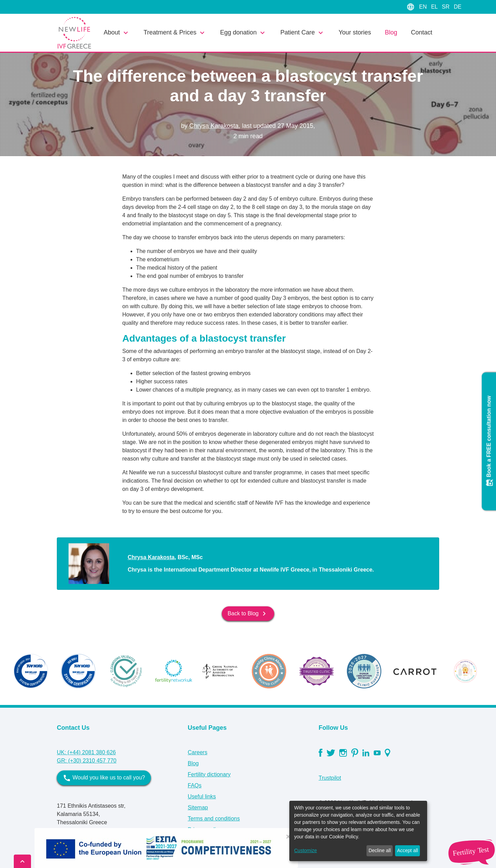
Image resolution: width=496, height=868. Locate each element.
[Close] (288, 837)
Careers (198, 752)
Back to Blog (248, 614)
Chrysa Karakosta (214, 126)
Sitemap (198, 808)
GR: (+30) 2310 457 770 (87, 761)
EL (435, 7)
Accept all (408, 850)
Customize (306, 850)
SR (447, 7)
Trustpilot (330, 778)
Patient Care (303, 33)
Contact (422, 32)
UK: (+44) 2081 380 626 (86, 752)
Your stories (355, 32)
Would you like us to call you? (104, 778)
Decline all (380, 850)
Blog (391, 32)
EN (424, 7)
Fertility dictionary (209, 774)
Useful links (202, 796)
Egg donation (243, 33)
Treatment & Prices (175, 33)
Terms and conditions (214, 819)
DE (457, 7)
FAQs (195, 785)
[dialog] (358, 831)
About (117, 33)
